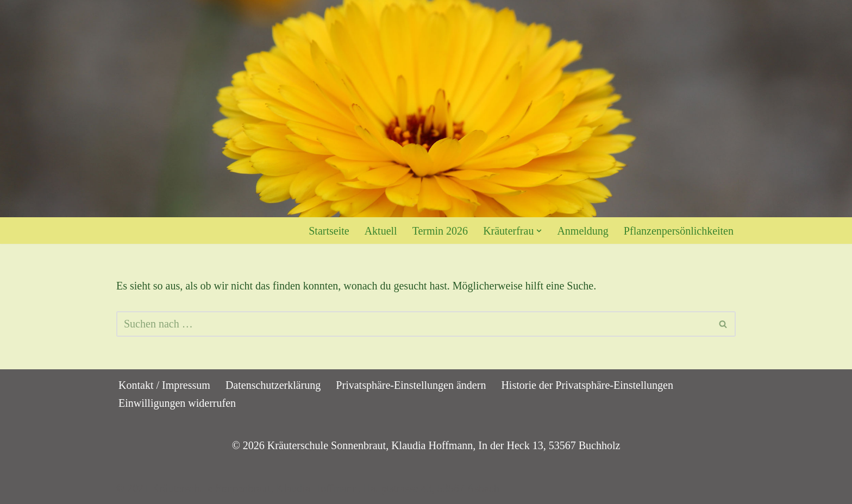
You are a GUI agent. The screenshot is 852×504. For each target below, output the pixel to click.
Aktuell (381, 231)
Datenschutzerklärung (273, 385)
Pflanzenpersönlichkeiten (679, 231)
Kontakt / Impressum (164, 385)
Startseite (329, 231)
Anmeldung (582, 231)
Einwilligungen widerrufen (177, 403)
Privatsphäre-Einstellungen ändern (411, 385)
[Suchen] (414, 324)
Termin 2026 (440, 231)
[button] (539, 231)
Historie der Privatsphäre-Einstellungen (587, 385)
